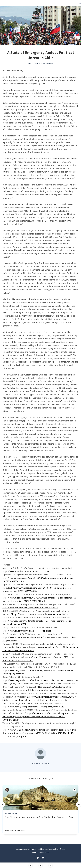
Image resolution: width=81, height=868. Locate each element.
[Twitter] (41, 865)
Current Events (34, 63)
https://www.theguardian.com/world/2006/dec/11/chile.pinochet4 (33, 680)
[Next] (79, 805)
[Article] (40, 797)
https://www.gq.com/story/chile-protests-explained (27, 631)
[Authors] (7, 790)
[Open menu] (4, 3)
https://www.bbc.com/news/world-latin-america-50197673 (40, 614)
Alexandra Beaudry (40, 764)
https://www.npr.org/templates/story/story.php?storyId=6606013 (33, 707)
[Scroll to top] (51, 865)
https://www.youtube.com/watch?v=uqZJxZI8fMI (26, 571)
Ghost (46, 852)
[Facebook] (31, 865)
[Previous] (2, 805)
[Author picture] (40, 754)
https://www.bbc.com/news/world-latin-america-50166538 (30, 608)
